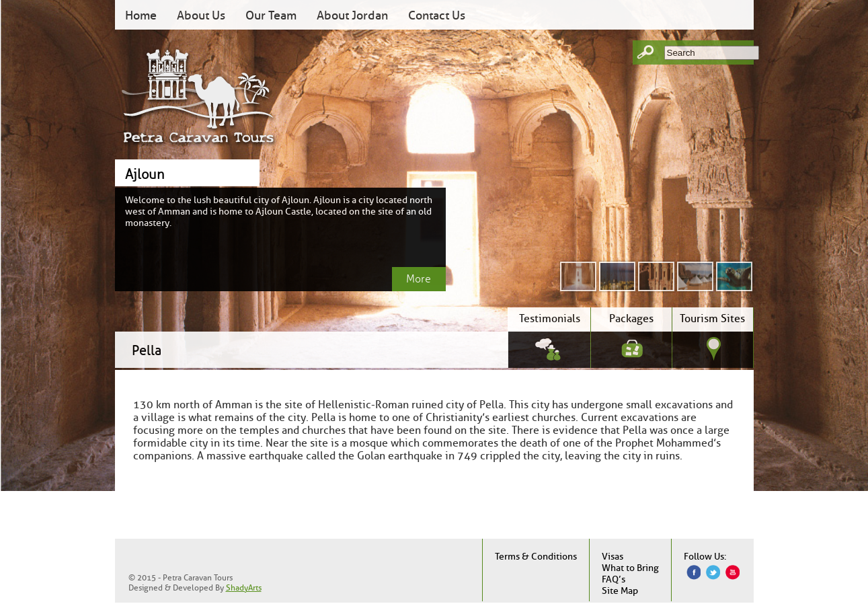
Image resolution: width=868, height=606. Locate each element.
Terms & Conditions (536, 557)
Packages (631, 318)
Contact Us (437, 15)
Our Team (271, 15)
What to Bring (630, 568)
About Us (201, 15)
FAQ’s (614, 579)
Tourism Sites (712, 318)
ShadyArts (244, 588)
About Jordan (352, 15)
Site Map (620, 591)
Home (141, 15)
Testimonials (550, 318)
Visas (613, 557)
